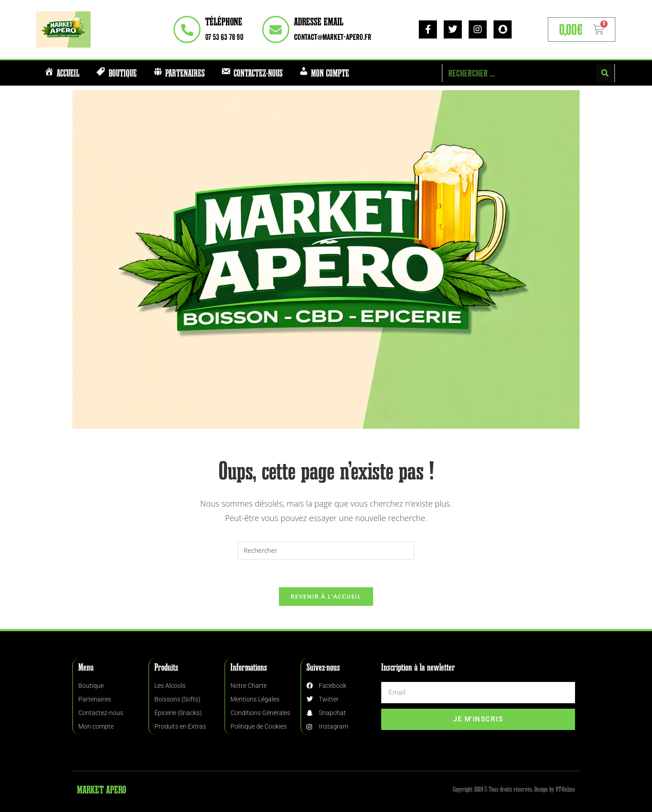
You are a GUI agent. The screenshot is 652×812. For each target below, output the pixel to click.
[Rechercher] (605, 73)
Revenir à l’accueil (326, 596)
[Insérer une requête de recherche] (326, 551)
